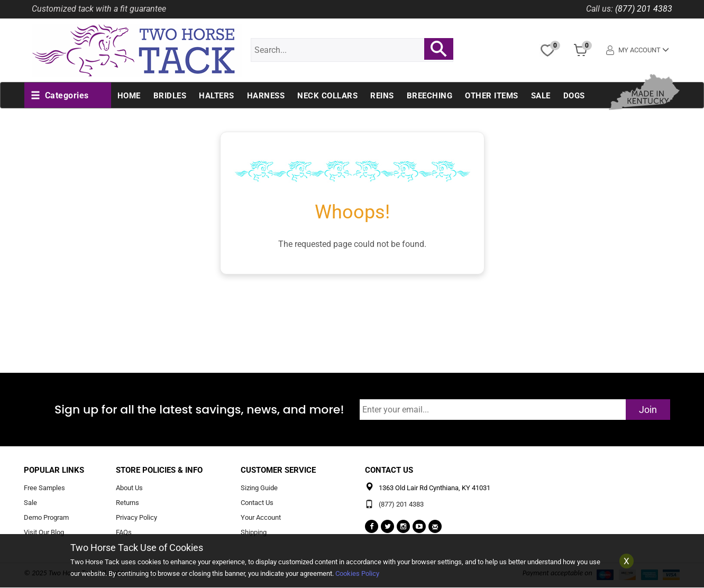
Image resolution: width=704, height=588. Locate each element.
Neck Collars (327, 96)
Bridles (170, 96)
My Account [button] (638, 50)
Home (129, 96)
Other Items (492, 96)
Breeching (430, 96)
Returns (127, 503)
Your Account (261, 517)
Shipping (254, 532)
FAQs (124, 532)
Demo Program (46, 517)
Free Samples (44, 488)
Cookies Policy (357, 573)
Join (648, 410)
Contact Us (257, 503)
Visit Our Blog (44, 532)
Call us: (600, 9)
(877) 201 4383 (644, 9)
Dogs (574, 96)
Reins (382, 96)
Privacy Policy (136, 517)
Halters (217, 96)
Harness (266, 96)
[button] (60, 96)
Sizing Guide (259, 488)
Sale (541, 96)
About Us (129, 488)
